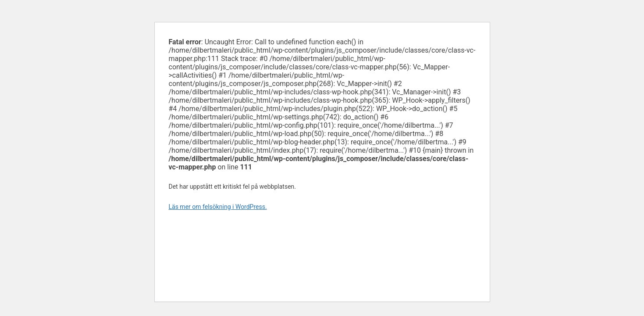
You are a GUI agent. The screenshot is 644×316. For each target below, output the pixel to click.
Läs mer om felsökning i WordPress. (218, 207)
